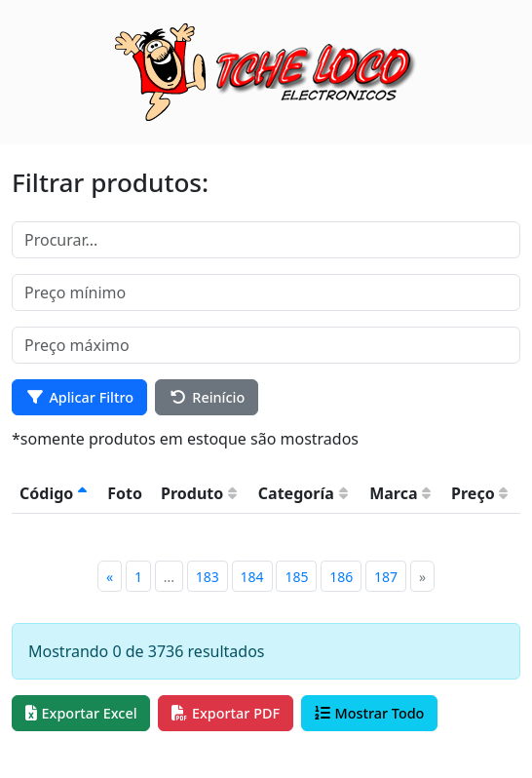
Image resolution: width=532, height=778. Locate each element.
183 (208, 577)
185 (296, 577)
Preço (479, 493)
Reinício (207, 397)
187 (386, 577)
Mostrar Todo (370, 713)
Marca (400, 493)
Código (53, 493)
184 (252, 577)
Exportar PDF (226, 713)
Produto (199, 493)
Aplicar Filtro (79, 397)
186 (341, 577)
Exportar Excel (81, 713)
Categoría (303, 493)
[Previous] (110, 577)
